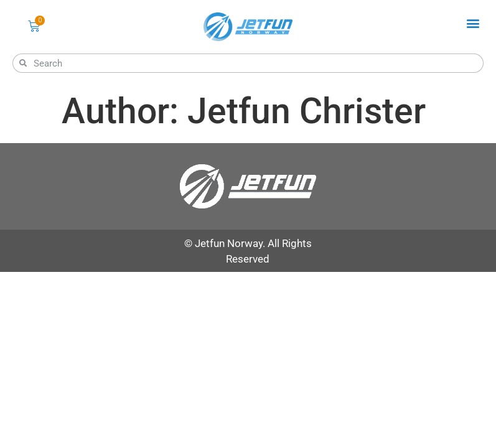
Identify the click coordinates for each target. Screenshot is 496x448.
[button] (473, 23)
